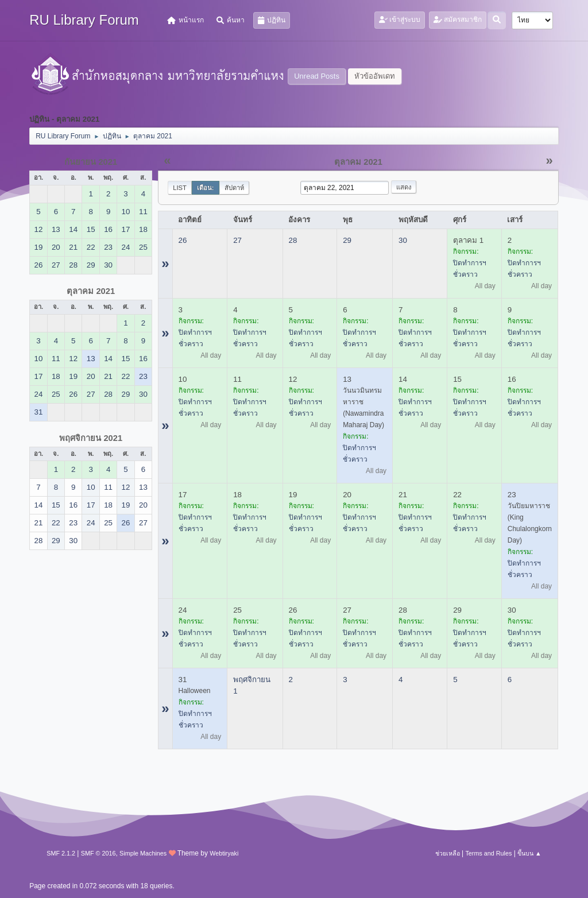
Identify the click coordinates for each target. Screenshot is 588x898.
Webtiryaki (224, 853)
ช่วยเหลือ (448, 853)
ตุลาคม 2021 (91, 291)
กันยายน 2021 (91, 162)
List (180, 188)
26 (183, 240)
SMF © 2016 (98, 853)
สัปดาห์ (234, 188)
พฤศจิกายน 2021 (91, 438)
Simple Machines (143, 853)
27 (237, 240)
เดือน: (206, 188)
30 (403, 240)
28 (293, 240)
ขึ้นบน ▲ (529, 853)
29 (347, 240)
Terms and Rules (488, 853)
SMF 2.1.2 (61, 853)
